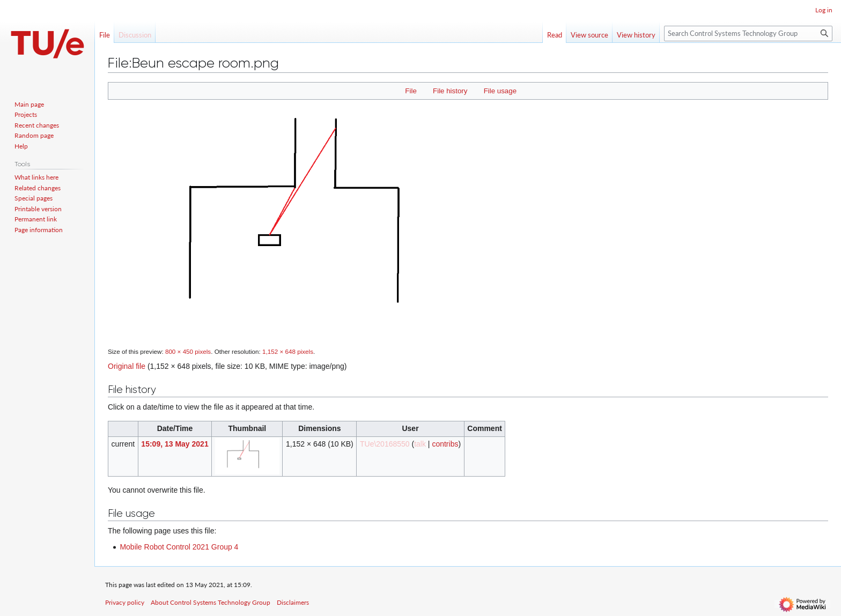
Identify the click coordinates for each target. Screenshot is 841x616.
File (411, 91)
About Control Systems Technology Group (211, 602)
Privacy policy (125, 602)
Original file (127, 366)
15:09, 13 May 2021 (175, 444)
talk (420, 444)
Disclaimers (293, 602)
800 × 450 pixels (188, 351)
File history (450, 91)
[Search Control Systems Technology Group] (748, 34)
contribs (445, 444)
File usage (500, 91)
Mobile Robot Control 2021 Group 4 (179, 547)
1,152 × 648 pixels (288, 351)
